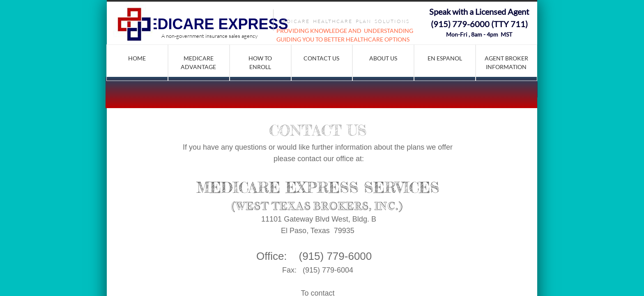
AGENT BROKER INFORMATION (506, 62)
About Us (383, 58)
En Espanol (445, 58)
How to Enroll (260, 62)
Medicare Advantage (198, 62)
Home (137, 58)
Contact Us (321, 58)
